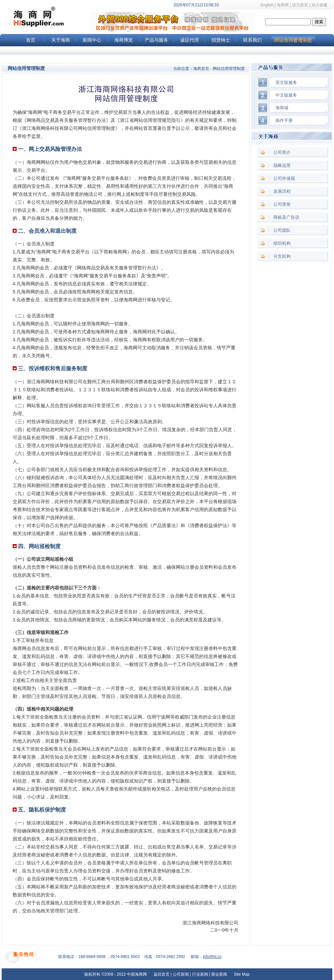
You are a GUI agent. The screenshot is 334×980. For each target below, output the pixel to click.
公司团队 (282, 230)
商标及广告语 (286, 217)
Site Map (241, 974)
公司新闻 (181, 974)
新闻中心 (92, 40)
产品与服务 (157, 40)
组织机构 (282, 243)
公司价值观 (284, 178)
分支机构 (282, 256)
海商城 (282, 108)
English (267, 5)
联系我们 (252, 40)
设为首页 (300, 5)
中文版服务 (286, 95)
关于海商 (61, 40)
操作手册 (284, 120)
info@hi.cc (212, 957)
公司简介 (282, 152)
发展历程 (282, 191)
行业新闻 (200, 974)
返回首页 (162, 974)
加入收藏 (323, 5)
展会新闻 (219, 974)
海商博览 (124, 40)
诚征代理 (189, 40)
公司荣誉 (282, 204)
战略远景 (282, 165)
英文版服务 (286, 82)
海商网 (283, 5)
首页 (31, 40)
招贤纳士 (221, 40)
